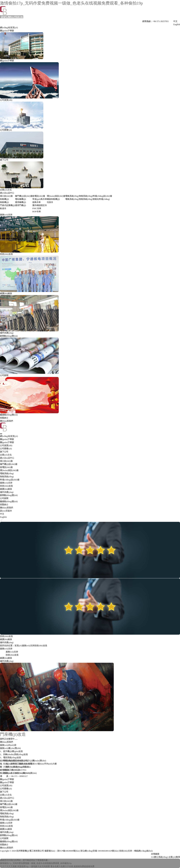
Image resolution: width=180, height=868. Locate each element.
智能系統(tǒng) (86, 196)
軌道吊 (3, 208)
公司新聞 (4, 498)
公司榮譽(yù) (6, 449)
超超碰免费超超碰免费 (84, 866)
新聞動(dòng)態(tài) (9, 336)
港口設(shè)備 (6, 196)
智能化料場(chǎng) (101, 199)
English (177, 24)
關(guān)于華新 (7, 31)
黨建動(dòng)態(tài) (9, 501)
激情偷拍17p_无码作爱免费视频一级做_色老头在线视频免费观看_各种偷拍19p (71, 3)
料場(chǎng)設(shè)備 (102, 196)
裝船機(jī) (4, 202)
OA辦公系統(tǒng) (159, 857)
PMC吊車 (37, 208)
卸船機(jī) (4, 199)
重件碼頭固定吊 (40, 205)
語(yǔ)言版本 (6, 511)
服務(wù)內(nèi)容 (8, 745)
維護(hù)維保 (6, 489)
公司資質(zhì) (6, 445)
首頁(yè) (18, 646)
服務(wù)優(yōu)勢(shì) (10, 748)
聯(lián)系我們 (6, 421)
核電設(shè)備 (39, 196)
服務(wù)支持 (6, 215)
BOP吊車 (37, 212)
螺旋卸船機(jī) (53, 199)
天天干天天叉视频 (8, 866)
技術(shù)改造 (6, 486)
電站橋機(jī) (20, 199)
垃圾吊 (50, 202)
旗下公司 (4, 452)
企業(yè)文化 (6, 455)
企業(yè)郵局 (174, 857)
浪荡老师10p (23, 866)
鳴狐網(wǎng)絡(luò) (143, 851)
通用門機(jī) (20, 205)
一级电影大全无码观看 (39, 866)
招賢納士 (4, 418)
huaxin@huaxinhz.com (21, 767)
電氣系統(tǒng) (72, 196)
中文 (175, 21)
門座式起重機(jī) (8, 205)
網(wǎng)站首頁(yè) (9, 28)
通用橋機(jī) (20, 202)
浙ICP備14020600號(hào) (69, 851)
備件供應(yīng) (7, 492)
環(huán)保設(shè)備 (56, 196)
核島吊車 (36, 202)
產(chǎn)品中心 (7, 193)
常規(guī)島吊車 (40, 199)
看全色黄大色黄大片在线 (62, 866)
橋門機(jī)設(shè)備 (24, 196)
